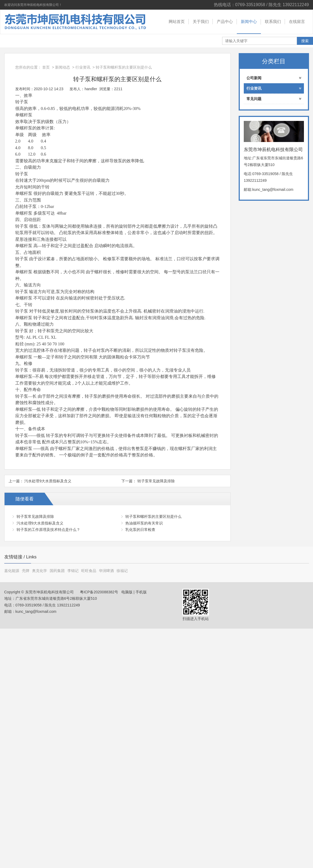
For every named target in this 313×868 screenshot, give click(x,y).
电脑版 (127, 592)
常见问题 (274, 99)
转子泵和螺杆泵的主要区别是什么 (153, 516)
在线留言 (297, 21)
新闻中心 (249, 21)
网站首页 (177, 21)
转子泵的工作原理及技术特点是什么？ (48, 530)
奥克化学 (40, 571)
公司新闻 (274, 78)
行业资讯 (83, 67)
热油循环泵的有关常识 (144, 523)
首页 (46, 67)
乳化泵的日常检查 (140, 530)
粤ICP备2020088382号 (98, 592)
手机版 (141, 592)
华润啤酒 (106, 571)
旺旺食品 (89, 571)
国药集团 (57, 571)
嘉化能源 (12, 571)
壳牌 (26, 571)
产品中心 (225, 21)
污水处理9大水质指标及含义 (48, 481)
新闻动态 (63, 67)
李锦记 (73, 571)
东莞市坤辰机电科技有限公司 (74, 22)
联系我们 (273, 21)
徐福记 (122, 571)
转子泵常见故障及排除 (156, 481)
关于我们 (201, 21)
